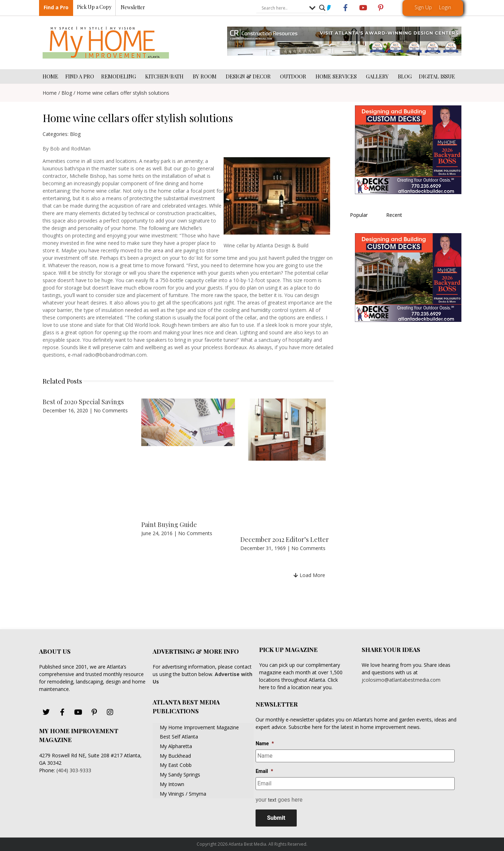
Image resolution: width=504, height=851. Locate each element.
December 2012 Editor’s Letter (284, 539)
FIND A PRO (80, 76)
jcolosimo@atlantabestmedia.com (401, 680)
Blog (67, 93)
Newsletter (133, 8)
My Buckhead (175, 756)
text (272, 800)
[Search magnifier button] (322, 8)
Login (445, 7)
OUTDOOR (294, 76)
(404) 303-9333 (74, 770)
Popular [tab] (359, 215)
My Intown (172, 784)
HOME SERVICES (337, 76)
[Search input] (284, 8)
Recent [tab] (394, 215)
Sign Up (423, 7)
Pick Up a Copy (94, 7)
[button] (309, 575)
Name (265, 743)
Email (264, 771)
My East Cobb (176, 765)
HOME (50, 76)
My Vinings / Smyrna (183, 794)
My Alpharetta (176, 746)
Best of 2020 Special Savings (83, 402)
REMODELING (120, 76)
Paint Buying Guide (169, 525)
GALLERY (378, 76)
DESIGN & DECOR (249, 76)
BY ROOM (206, 76)
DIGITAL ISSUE (437, 76)
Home (50, 93)
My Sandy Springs (180, 775)
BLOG (405, 76)
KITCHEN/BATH (165, 76)
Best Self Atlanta (179, 737)
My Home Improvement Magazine (199, 727)
